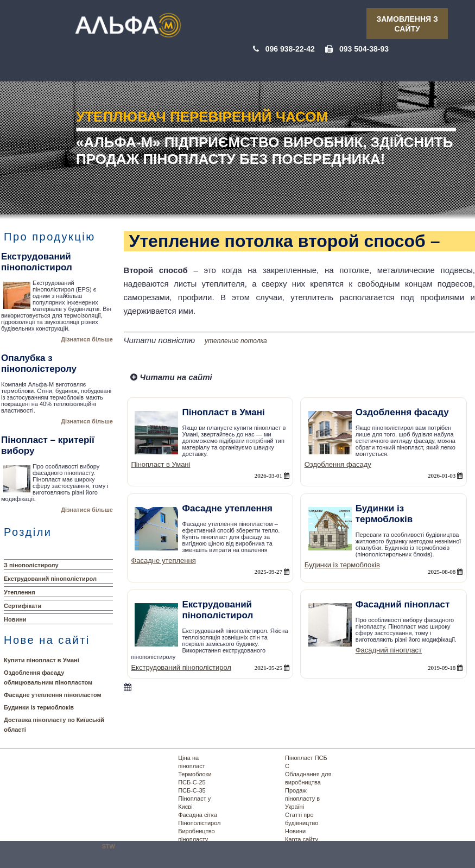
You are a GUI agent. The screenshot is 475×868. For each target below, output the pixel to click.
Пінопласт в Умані (160, 464)
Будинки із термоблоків (39, 707)
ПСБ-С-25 (192, 782)
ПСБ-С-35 (192, 790)
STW (109, 846)
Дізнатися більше (87, 339)
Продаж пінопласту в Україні (302, 799)
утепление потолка (236, 341)
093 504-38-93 (364, 49)
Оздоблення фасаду (338, 464)
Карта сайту (302, 839)
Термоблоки (195, 774)
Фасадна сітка (198, 815)
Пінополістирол (199, 823)
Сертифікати (23, 606)
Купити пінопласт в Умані (42, 660)
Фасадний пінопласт (389, 650)
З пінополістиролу (31, 565)
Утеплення (20, 592)
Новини (15, 619)
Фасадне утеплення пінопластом (53, 695)
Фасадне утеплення (163, 560)
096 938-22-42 (290, 49)
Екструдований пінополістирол (50, 579)
